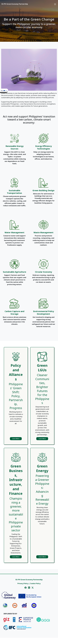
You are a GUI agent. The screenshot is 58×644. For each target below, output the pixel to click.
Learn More (16, 439)
